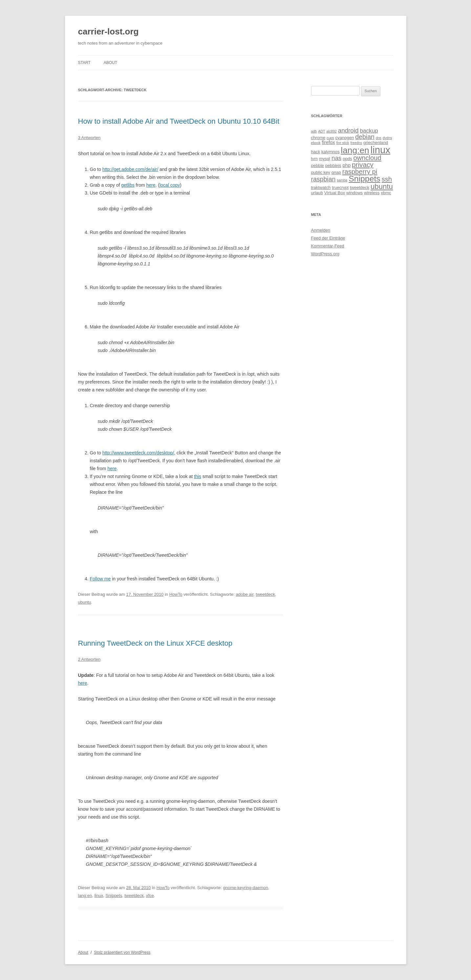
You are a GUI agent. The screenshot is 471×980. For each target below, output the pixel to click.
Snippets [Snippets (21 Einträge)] (364, 179)
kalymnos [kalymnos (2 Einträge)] (330, 152)
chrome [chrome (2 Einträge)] (318, 138)
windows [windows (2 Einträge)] (354, 193)
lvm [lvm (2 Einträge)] (314, 159)
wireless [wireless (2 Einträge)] (372, 193)
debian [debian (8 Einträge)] (365, 137)
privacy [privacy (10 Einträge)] (363, 165)
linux (99, 896)
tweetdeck (265, 594)
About (110, 63)
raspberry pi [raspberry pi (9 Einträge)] (360, 172)
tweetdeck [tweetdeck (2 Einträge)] (360, 188)
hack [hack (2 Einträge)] (316, 152)
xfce (150, 896)
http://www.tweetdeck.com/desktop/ (138, 453)
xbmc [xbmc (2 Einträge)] (386, 193)
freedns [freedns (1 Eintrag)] (356, 143)
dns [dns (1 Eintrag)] (379, 138)
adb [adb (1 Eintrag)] (314, 131)
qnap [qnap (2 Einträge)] (336, 172)
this (198, 476)
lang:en (85, 896)
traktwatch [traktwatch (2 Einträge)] (321, 188)
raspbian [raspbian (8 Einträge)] (323, 179)
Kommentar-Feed (328, 246)
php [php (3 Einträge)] (347, 165)
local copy (170, 185)
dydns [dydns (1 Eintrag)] (387, 138)
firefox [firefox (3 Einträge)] (328, 142)
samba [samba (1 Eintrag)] (342, 180)
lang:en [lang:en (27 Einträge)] (355, 150)
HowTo (176, 594)
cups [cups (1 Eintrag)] (330, 138)
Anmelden (321, 230)
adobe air (245, 594)
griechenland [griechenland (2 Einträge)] (376, 143)
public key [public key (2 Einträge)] (321, 172)
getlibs (128, 185)
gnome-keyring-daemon (246, 888)
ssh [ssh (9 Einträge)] (387, 179)
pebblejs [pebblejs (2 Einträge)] (333, 166)
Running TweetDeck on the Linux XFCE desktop (155, 643)
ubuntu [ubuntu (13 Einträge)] (382, 187)
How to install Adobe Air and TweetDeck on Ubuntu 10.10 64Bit (179, 121)
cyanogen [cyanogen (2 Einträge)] (345, 138)
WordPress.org (325, 254)
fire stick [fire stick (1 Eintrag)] (343, 143)
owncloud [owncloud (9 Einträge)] (367, 158)
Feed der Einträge (328, 238)
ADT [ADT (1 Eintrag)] (321, 131)
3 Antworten (89, 138)
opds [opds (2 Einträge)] (347, 159)
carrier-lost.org (108, 31)
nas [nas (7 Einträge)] (336, 158)
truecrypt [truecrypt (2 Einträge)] (340, 188)
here (151, 185)
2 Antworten (89, 659)
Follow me (100, 579)
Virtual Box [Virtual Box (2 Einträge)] (335, 193)
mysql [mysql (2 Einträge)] (325, 159)
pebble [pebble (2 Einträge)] (318, 166)
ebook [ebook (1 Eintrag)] (316, 143)
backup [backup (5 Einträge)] (369, 131)
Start (84, 63)
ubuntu (85, 602)
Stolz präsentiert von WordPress (122, 952)
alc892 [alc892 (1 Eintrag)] (331, 131)
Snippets (114, 896)
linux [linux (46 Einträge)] (380, 150)
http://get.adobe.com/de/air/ (130, 169)
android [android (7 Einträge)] (348, 130)
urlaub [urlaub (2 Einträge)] (317, 193)
